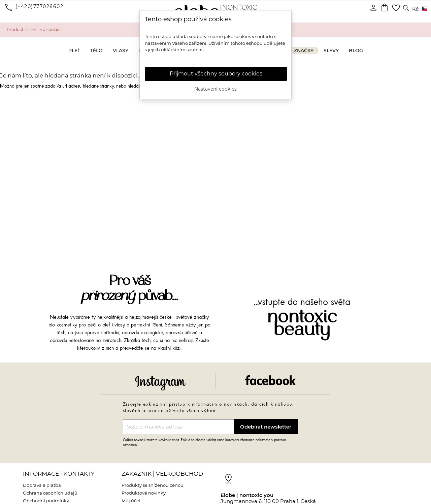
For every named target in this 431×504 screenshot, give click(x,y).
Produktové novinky (144, 493)
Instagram (160, 383)
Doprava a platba (42, 485)
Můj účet (131, 501)
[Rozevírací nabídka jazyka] (424, 9)
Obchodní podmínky (46, 501)
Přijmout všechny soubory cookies (216, 74)
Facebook (270, 380)
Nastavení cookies (215, 89)
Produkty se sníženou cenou (153, 485)
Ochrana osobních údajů (50, 493)
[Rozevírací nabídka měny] (415, 9)
